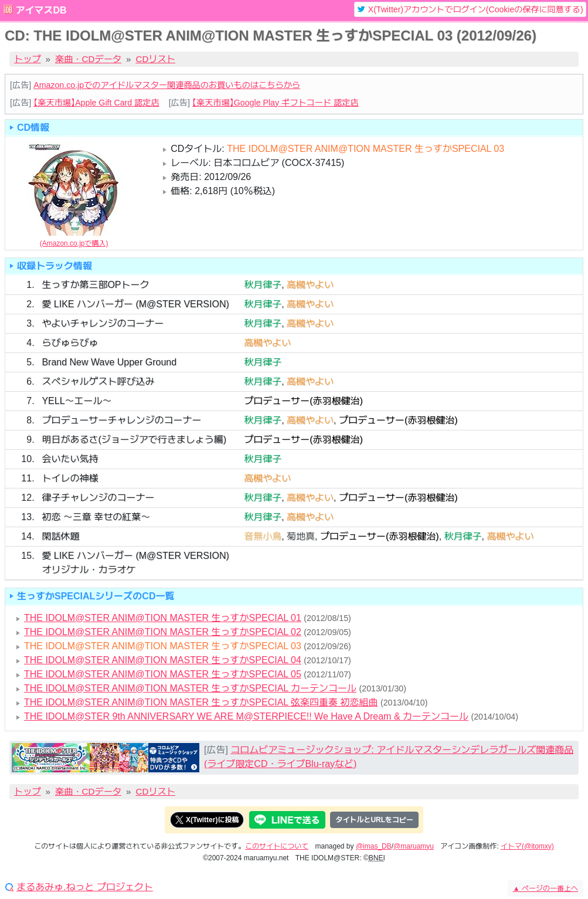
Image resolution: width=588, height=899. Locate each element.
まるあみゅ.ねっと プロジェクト (85, 887)
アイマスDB (41, 10)
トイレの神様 (70, 478)
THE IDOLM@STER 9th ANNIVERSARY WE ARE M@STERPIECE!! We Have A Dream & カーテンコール (246, 716)
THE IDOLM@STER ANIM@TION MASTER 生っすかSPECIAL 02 (163, 632)
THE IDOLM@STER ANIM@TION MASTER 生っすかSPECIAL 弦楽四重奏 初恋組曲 (201, 702)
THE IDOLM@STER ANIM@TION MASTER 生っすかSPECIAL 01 (163, 618)
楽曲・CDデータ (88, 59)
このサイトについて (277, 846)
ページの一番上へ (545, 888)
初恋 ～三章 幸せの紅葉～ (96, 517)
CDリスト (156, 59)
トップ (28, 59)
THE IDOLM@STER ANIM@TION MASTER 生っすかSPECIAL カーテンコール (190, 688)
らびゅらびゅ (70, 343)
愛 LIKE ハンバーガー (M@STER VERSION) (135, 304)
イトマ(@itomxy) (527, 846)
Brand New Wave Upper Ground (109, 362)
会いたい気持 (70, 459)
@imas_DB (374, 846)
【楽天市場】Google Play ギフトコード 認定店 (276, 103)
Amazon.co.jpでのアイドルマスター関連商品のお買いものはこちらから (167, 85)
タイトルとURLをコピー (374, 820)
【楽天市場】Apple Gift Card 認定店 (96, 103)
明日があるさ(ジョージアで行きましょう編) (134, 440)
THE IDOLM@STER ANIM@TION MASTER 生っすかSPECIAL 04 (163, 660)
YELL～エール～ (77, 401)
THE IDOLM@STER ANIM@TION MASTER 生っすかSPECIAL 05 (163, 674)
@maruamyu (414, 846)
